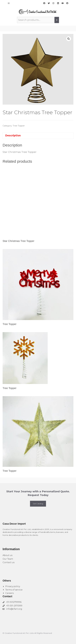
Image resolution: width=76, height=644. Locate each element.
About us (7, 555)
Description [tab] (13, 136)
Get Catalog (38, 504)
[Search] (57, 20)
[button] (69, 39)
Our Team (8, 559)
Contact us (9, 562)
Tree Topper (19, 126)
